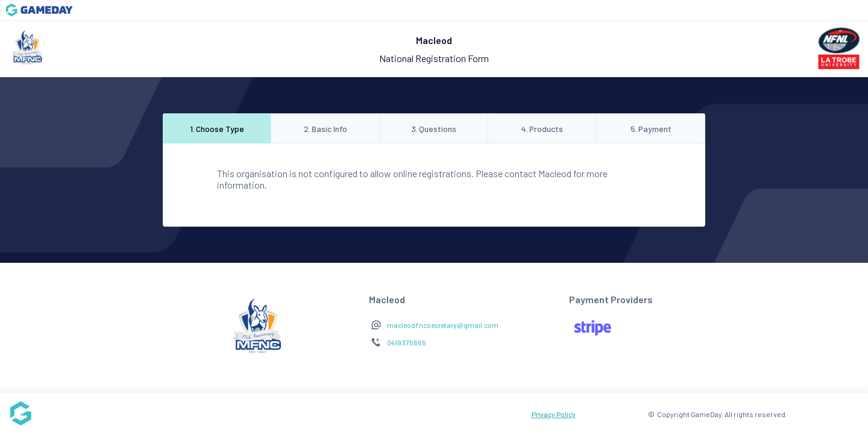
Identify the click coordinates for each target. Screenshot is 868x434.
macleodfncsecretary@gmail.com (443, 325)
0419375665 (407, 342)
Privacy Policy (554, 414)
